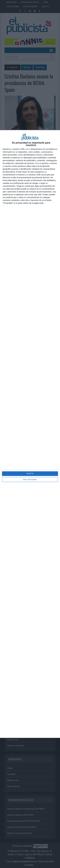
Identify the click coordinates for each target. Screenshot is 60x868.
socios (27, 149)
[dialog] (30, 434)
